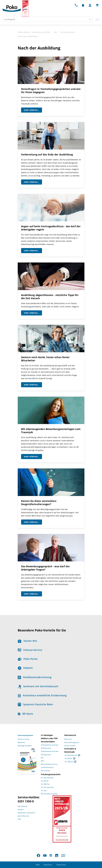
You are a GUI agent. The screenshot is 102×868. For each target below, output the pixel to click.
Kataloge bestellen (25, 746)
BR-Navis (25, 714)
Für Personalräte (47, 787)
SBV (42, 761)
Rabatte (25, 668)
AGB (38, 865)
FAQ (19, 819)
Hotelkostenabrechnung (35, 677)
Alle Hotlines (23, 806)
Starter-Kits (27, 641)
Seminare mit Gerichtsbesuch (38, 686)
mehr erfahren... (32, 110)
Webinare (21, 742)
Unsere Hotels (70, 746)
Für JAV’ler (45, 781)
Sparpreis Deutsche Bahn (35, 704)
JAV (42, 758)
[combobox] (48, 19)
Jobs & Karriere (24, 816)
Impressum (48, 865)
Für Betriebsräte (47, 778)
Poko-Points (28, 659)
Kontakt (21, 809)
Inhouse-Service (30, 650)
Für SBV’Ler (45, 784)
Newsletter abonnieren (27, 813)
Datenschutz (61, 865)
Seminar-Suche (24, 739)
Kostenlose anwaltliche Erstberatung (42, 695)
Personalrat (45, 771)
